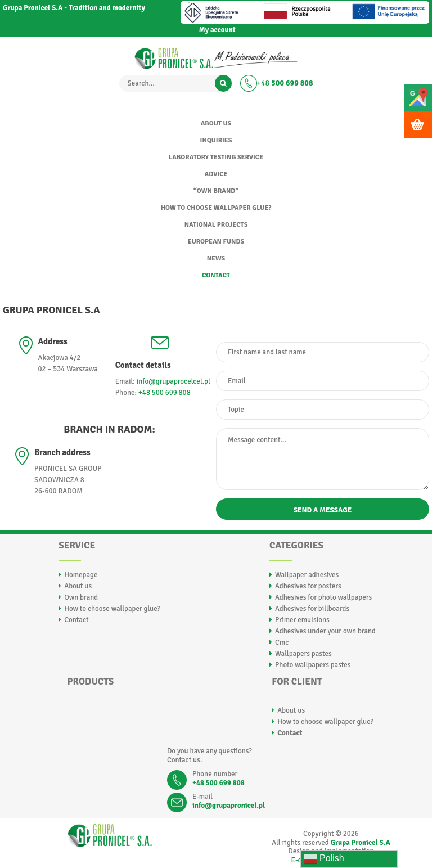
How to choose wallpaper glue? (216, 208)
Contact (216, 275)
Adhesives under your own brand (325, 631)
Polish (324, 859)
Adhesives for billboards (312, 609)
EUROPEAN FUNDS (216, 242)
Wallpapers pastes (303, 654)
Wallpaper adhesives (307, 575)
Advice (216, 174)
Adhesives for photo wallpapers (323, 597)
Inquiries (216, 140)
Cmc (282, 642)
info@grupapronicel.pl (229, 806)
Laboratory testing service (216, 157)
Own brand (81, 597)
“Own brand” (216, 191)
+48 (285, 83)
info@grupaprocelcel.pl (174, 381)
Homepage (81, 575)
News (216, 258)
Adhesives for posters (308, 586)
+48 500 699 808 (165, 393)
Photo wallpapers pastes (313, 665)
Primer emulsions (302, 620)
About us (216, 123)
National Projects (216, 225)
